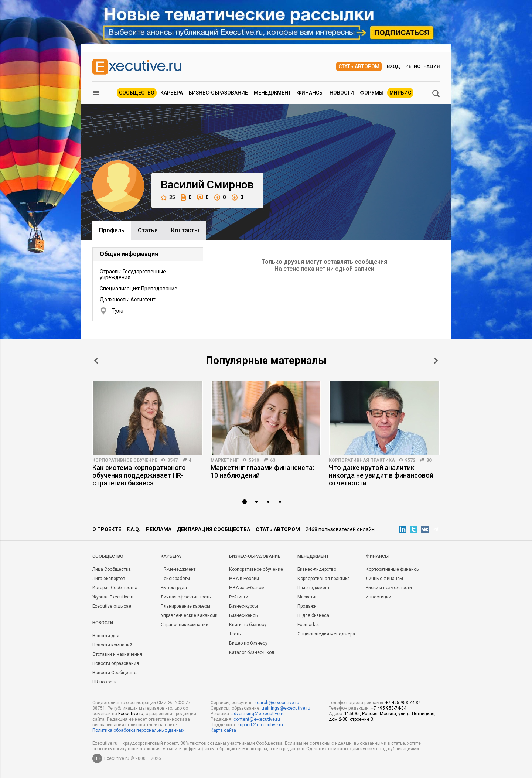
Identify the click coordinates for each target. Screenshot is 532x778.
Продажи (307, 606)
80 (429, 460)
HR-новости (105, 682)
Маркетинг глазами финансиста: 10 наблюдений (262, 471)
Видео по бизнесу (248, 643)
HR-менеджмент (178, 569)
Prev (96, 361)
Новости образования (116, 663)
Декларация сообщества (214, 529)
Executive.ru (131, 714)
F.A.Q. (134, 529)
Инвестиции (378, 597)
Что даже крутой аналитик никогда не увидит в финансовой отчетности (381, 475)
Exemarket (308, 625)
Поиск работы (175, 579)
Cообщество (108, 556)
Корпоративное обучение (125, 460)
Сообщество (137, 93)
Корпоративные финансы (393, 569)
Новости (342, 93)
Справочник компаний (185, 625)
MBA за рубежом (247, 588)
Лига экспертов (109, 579)
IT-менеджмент (313, 588)
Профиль (112, 230)
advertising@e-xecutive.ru (258, 714)
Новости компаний (112, 645)
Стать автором (359, 66)
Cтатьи (148, 230)
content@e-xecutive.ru (257, 719)
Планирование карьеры (185, 606)
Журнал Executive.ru (114, 597)
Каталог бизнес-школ (252, 652)
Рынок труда (174, 588)
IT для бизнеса (313, 615)
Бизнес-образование (218, 93)
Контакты (185, 230)
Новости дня (106, 636)
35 (168, 197)
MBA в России (244, 579)
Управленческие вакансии (189, 615)
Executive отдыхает (113, 606)
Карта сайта (223, 730)
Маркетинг (225, 460)
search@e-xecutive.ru (277, 703)
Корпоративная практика (362, 460)
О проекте (107, 529)
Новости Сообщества (115, 673)
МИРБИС (400, 93)
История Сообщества (115, 588)
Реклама (159, 529)
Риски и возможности (389, 588)
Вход (393, 66)
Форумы (372, 93)
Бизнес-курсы (243, 606)
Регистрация (422, 66)
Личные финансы (384, 579)
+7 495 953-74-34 (403, 703)
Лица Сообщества (112, 569)
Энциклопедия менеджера (326, 634)
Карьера (172, 93)
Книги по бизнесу (248, 625)
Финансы (310, 93)
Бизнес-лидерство (317, 569)
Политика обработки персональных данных (138, 730)
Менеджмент (272, 93)
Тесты (235, 634)
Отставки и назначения (117, 654)
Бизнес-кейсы (244, 615)
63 (273, 460)
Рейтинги (239, 597)
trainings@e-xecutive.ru (286, 708)
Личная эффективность (186, 597)
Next (436, 361)
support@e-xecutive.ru (260, 725)
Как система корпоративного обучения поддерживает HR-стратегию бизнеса (139, 475)
